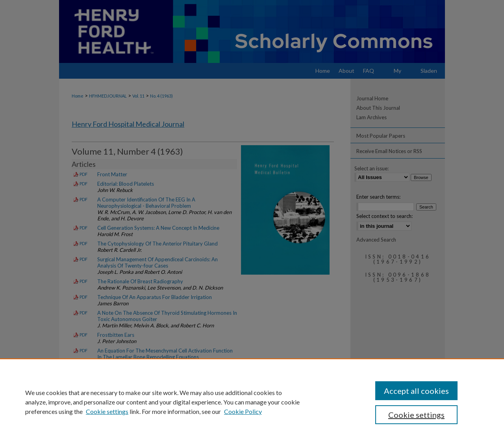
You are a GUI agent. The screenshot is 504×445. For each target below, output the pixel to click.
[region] (252, 402)
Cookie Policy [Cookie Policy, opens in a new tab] (243, 411)
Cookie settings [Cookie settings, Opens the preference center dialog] (416, 415)
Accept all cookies (416, 391)
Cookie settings (107, 411)
